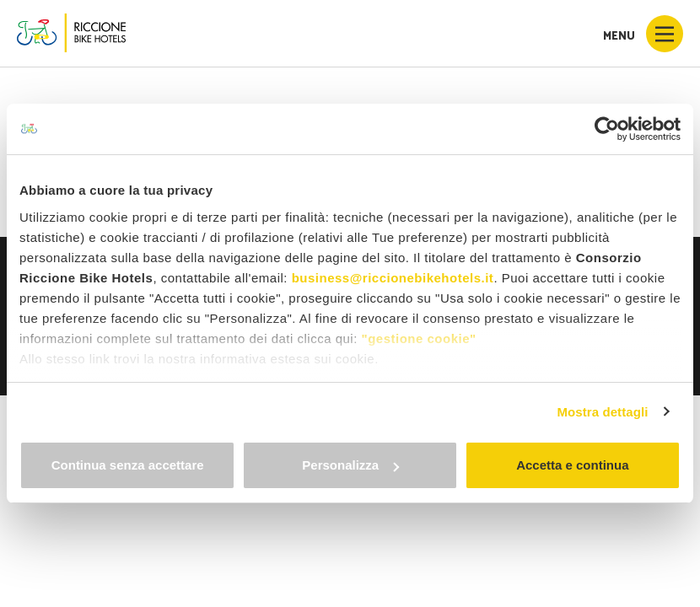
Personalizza (350, 465)
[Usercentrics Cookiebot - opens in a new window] (607, 129)
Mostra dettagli (602, 412)
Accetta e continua (572, 465)
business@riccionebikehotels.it (393, 278)
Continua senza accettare (128, 465)
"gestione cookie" (419, 338)
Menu (643, 34)
